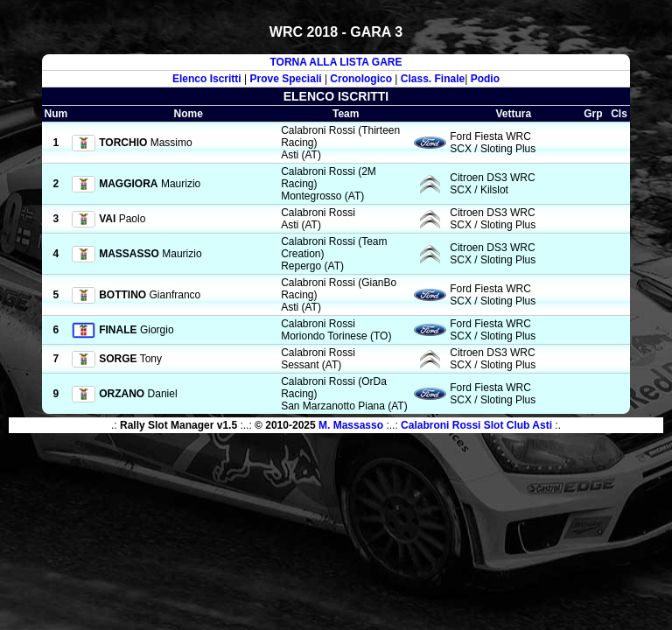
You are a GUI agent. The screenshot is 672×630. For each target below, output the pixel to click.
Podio (485, 79)
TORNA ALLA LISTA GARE (336, 62)
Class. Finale (433, 79)
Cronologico (361, 79)
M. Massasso (351, 425)
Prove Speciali (286, 79)
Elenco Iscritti (207, 79)
